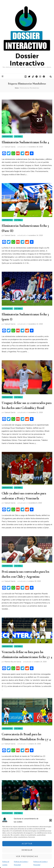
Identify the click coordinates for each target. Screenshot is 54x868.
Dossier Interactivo (27, 59)
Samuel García (10, 147)
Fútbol (18, 136)
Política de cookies (6, 863)
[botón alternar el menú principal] (3, 76)
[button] (51, 820)
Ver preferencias (27, 856)
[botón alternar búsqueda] (51, 77)
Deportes (7, 136)
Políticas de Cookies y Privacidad (21, 863)
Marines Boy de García (13, 662)
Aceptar (27, 844)
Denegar (27, 850)
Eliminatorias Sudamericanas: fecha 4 (25, 142)
